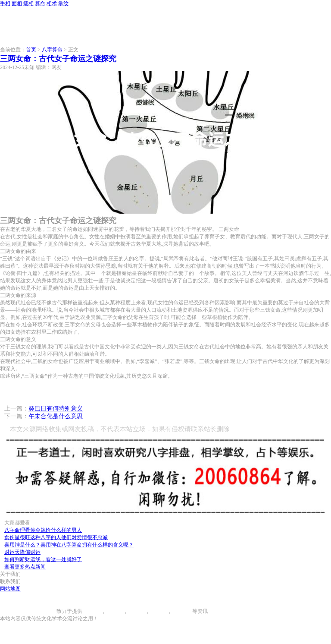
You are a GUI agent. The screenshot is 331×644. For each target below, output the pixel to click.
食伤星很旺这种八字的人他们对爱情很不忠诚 (56, 537)
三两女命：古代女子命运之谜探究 (58, 59)
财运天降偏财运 (22, 552)
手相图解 (93, 611)
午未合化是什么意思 (56, 416)
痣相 (28, 3)
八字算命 (52, 50)
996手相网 (45, 611)
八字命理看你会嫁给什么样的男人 (43, 530)
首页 (31, 50)
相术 (52, 3)
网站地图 (10, 589)
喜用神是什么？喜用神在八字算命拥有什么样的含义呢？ (69, 545)
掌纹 (63, 3)
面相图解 (115, 611)
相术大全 (182, 611)
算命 (40, 3)
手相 (5, 3)
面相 (17, 3)
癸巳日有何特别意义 (56, 409)
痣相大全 (137, 611)
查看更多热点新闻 (25, 567)
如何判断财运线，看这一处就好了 (43, 559)
